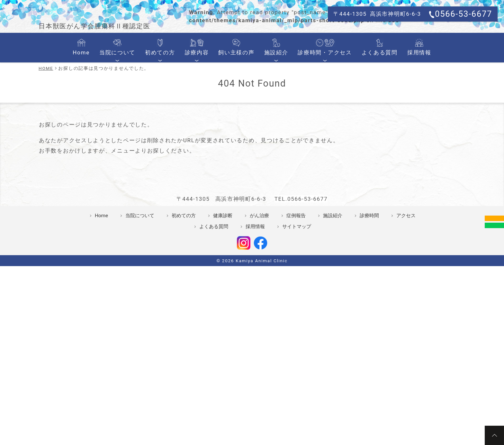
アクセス (406, 351)
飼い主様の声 (237, 153)
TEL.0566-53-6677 (301, 334)
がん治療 (259, 351)
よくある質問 (373, 153)
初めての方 (165, 153)
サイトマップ (297, 362)
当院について (124, 153)
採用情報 (411, 153)
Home (90, 153)
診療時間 (369, 351)
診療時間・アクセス (321, 153)
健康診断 (223, 351)
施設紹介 (275, 153)
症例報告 (296, 351)
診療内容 (199, 153)
